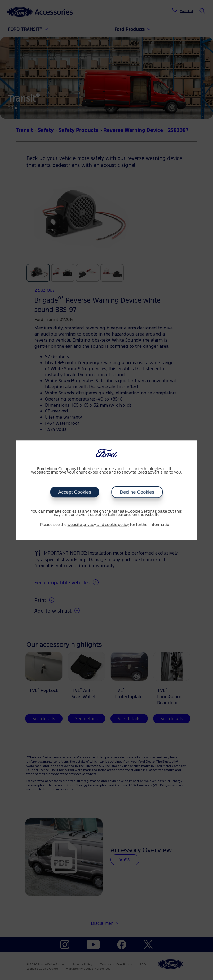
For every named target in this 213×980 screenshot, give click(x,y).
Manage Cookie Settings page (139, 512)
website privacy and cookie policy (98, 525)
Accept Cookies (75, 492)
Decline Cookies (137, 492)
